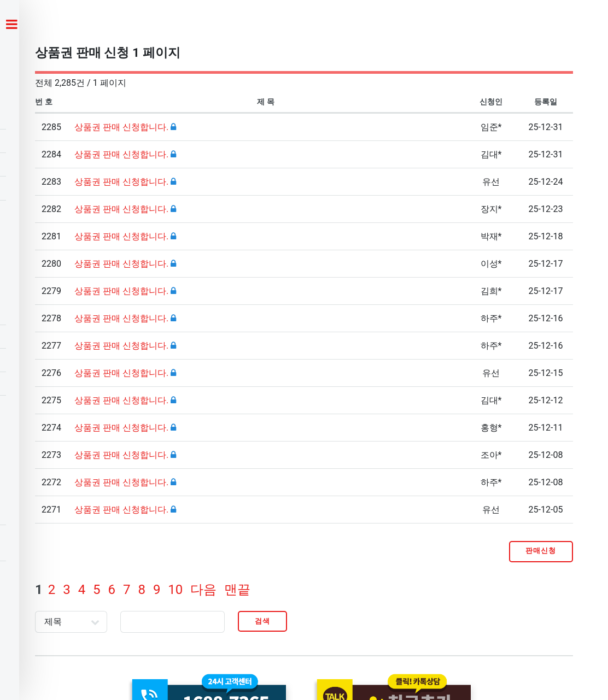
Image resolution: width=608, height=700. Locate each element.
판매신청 (541, 551)
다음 (203, 590)
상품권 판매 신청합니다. (122, 127)
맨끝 (237, 590)
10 (175, 590)
